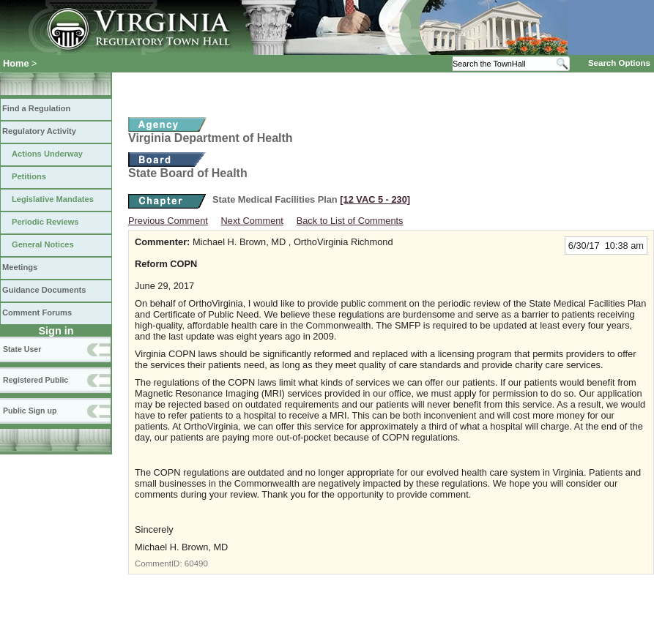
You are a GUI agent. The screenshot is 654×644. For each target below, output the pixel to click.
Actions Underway (47, 154)
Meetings (20, 267)
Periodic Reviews (45, 222)
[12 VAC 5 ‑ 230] (375, 199)
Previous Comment (168, 221)
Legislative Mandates (53, 199)
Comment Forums (37, 312)
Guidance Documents (44, 290)
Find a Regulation (36, 108)
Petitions (29, 176)
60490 (196, 563)
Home (16, 63)
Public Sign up (30, 411)
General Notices (43, 244)
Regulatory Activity (39, 131)
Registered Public (36, 380)
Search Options (619, 63)
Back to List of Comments (350, 221)
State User (22, 349)
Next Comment (252, 221)
